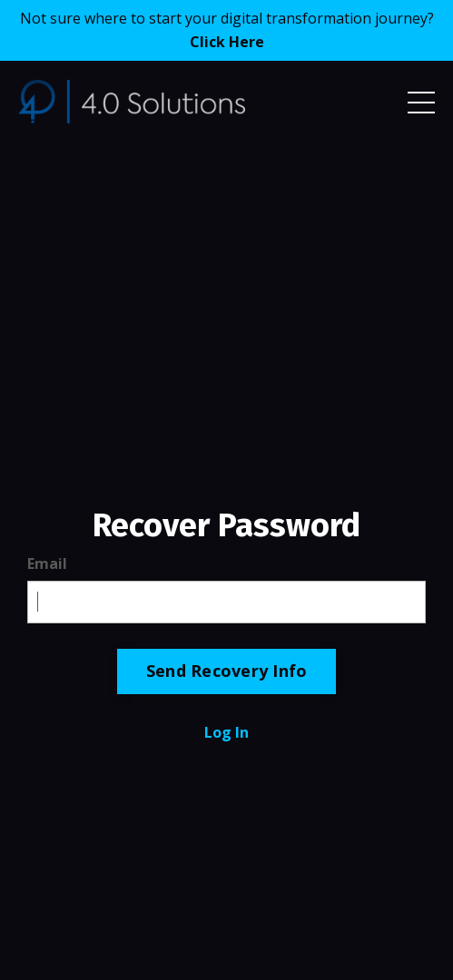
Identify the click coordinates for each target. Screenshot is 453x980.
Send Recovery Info (227, 671)
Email (47, 563)
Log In (226, 732)
